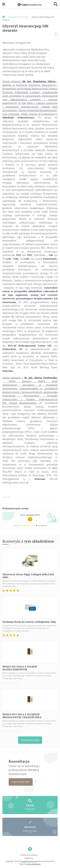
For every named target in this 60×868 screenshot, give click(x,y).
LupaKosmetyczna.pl (29, 861)
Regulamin (29, 858)
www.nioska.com (34, 864)
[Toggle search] (56, 4)
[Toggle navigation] (4, 4)
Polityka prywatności (29, 855)
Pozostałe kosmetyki (30, 740)
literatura (6, 497)
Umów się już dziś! (20, 782)
